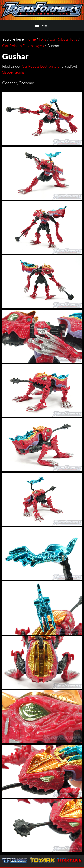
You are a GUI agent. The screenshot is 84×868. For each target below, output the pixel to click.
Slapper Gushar (14, 72)
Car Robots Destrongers (41, 66)
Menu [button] (45, 26)
